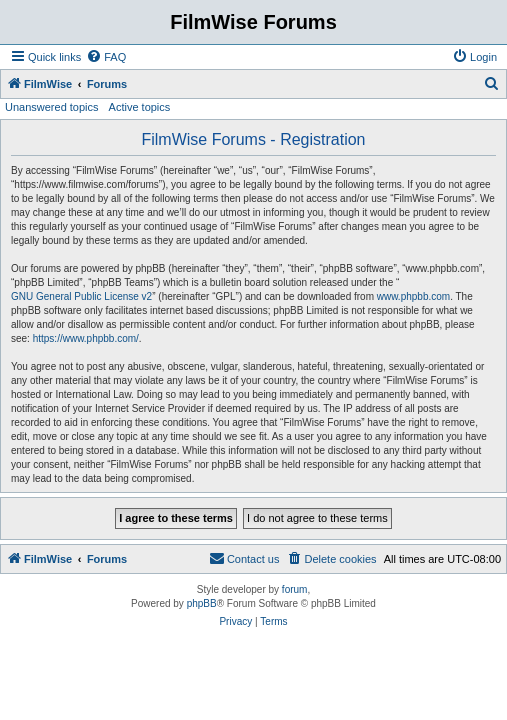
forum (295, 589)
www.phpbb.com (413, 296)
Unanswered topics (52, 107)
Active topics (140, 107)
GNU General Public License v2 (81, 296)
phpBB (202, 603)
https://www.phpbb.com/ (86, 338)
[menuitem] (106, 57)
